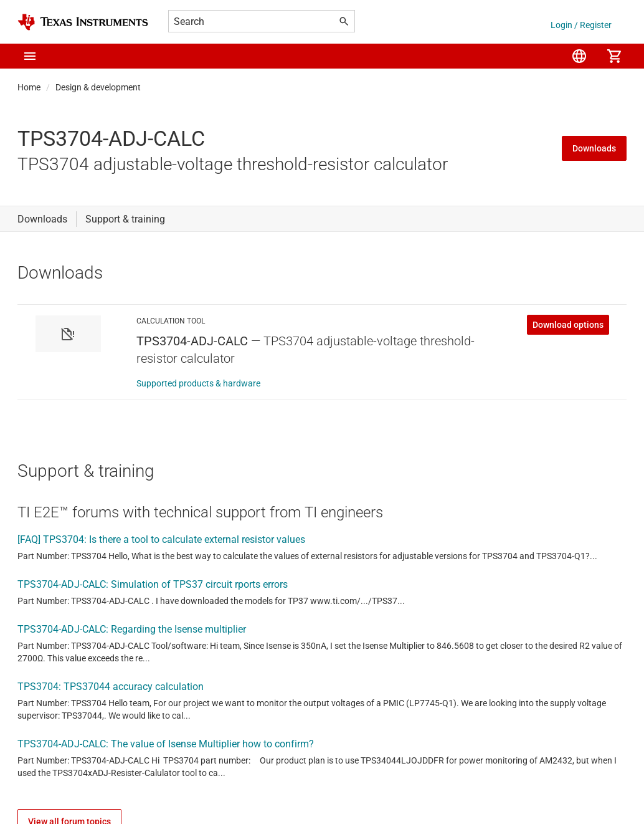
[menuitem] (579, 56)
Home (29, 87)
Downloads (594, 148)
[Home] (83, 22)
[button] (30, 56)
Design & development (98, 87)
